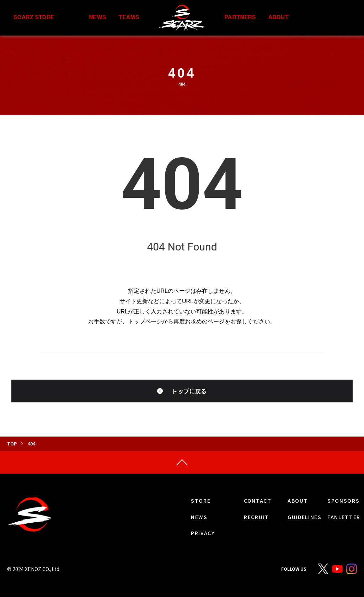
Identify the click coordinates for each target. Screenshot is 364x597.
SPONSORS (343, 501)
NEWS (98, 18)
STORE (201, 501)
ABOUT (279, 18)
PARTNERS (240, 18)
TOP (12, 443)
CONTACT (258, 501)
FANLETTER (344, 517)
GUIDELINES (305, 517)
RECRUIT (256, 517)
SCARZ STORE (34, 18)
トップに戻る (189, 391)
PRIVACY (203, 533)
